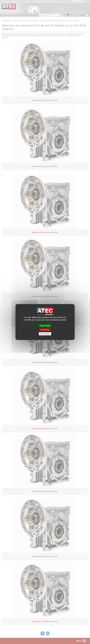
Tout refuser (45, 330)
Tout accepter (45, 326)
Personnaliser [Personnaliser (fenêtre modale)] (45, 334)
